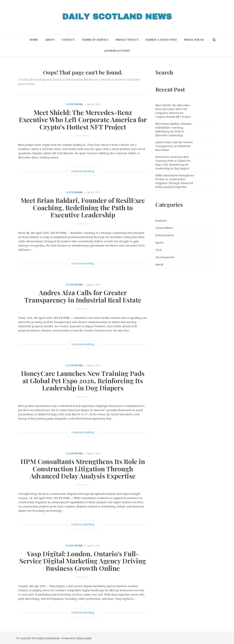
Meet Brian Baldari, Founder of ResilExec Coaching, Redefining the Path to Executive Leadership (83, 207)
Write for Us (194, 40)
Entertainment (165, 235)
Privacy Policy (127, 40)
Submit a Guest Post (161, 40)
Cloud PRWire (74, 104)
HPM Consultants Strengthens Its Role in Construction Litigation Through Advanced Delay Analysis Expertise (83, 468)
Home (34, 40)
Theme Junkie (84, 638)
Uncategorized (165, 257)
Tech (158, 250)
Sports (159, 243)
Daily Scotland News (48, 638)
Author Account (117, 51)
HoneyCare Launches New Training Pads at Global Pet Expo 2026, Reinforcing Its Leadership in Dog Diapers (83, 380)
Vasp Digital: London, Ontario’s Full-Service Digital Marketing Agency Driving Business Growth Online (83, 561)
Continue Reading (83, 171)
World (159, 265)
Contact (68, 40)
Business (161, 221)
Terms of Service (95, 40)
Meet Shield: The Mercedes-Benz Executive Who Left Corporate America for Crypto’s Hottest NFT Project (83, 119)
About (50, 40)
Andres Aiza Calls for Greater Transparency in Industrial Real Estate (83, 296)
